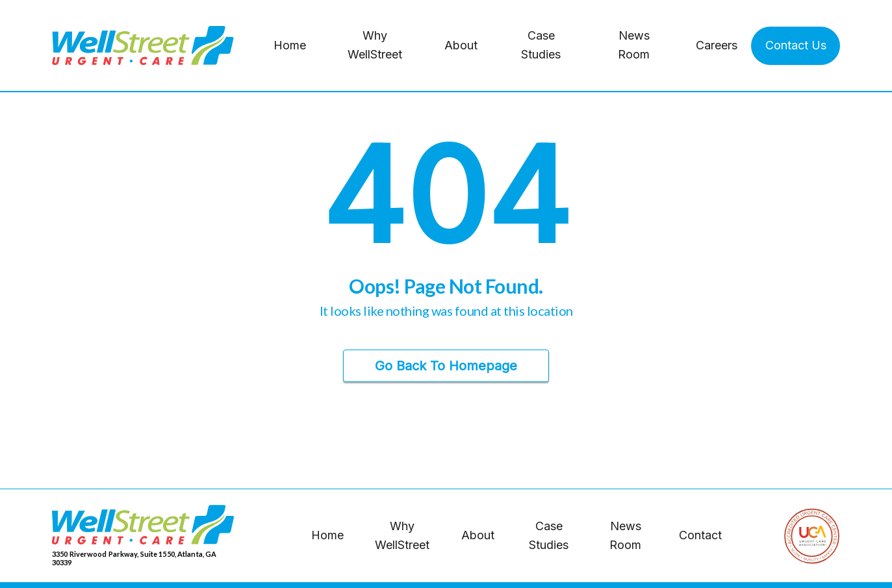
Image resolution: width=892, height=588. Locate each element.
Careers (717, 45)
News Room (634, 45)
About (461, 45)
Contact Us (796, 45)
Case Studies (541, 45)
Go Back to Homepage (446, 366)
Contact (700, 535)
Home (290, 45)
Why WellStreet (375, 45)
